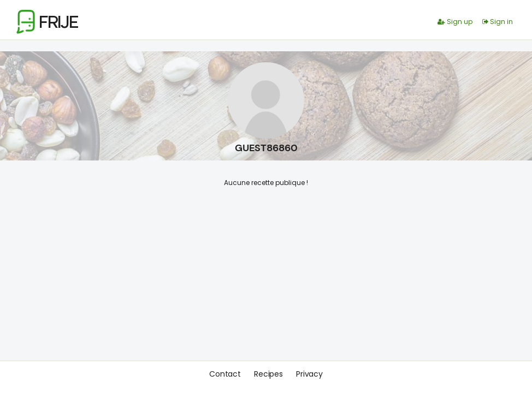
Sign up (455, 22)
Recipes (268, 374)
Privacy (309, 374)
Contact (225, 374)
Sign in (498, 22)
